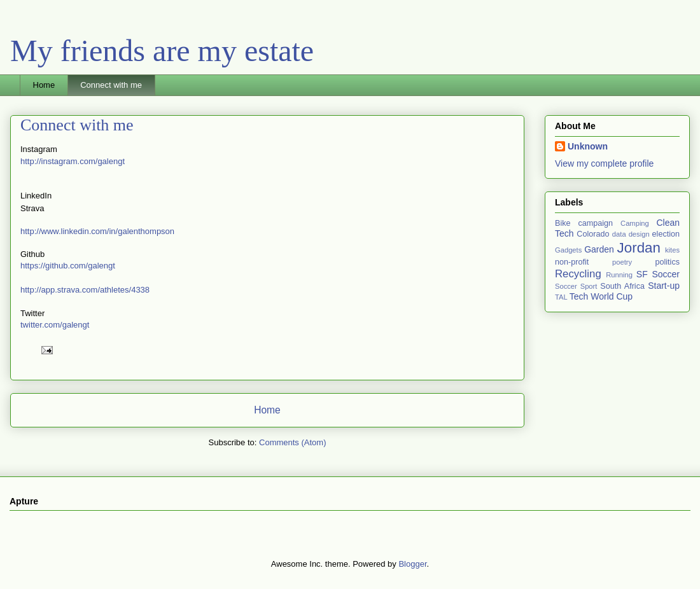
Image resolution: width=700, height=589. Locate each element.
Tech (579, 296)
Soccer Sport (576, 286)
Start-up (664, 286)
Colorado (593, 234)
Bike (563, 223)
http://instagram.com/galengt (73, 161)
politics (668, 262)
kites (672, 250)
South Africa (622, 286)
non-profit (572, 262)
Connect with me (111, 85)
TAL (561, 297)
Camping (635, 223)
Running (619, 275)
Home (44, 85)
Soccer (666, 274)
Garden (599, 249)
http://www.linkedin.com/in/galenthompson (97, 231)
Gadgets (568, 250)
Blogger (412, 564)
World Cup (612, 296)
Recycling (578, 274)
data (619, 234)
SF (642, 274)
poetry (622, 262)
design (639, 234)
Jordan (639, 248)
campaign (595, 223)
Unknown (588, 146)
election (666, 234)
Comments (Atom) (292, 442)
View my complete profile (604, 163)
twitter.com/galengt (55, 325)
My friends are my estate (162, 51)
